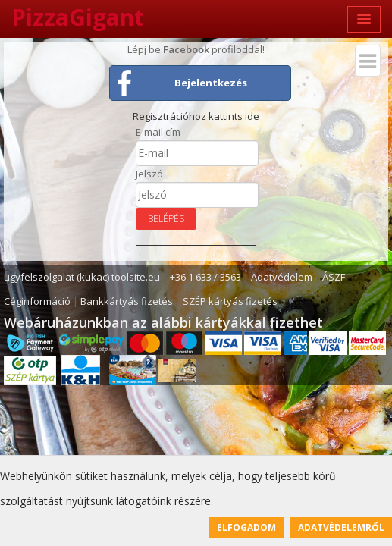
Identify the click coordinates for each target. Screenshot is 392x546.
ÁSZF (334, 277)
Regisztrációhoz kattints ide (196, 116)
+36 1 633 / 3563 (205, 277)
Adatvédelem (282, 277)
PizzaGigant (78, 17)
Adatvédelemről (341, 527)
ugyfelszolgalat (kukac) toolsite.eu (82, 277)
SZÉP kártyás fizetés (230, 301)
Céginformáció (37, 301)
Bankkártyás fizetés (127, 301)
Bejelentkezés (211, 83)
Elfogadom (246, 527)
